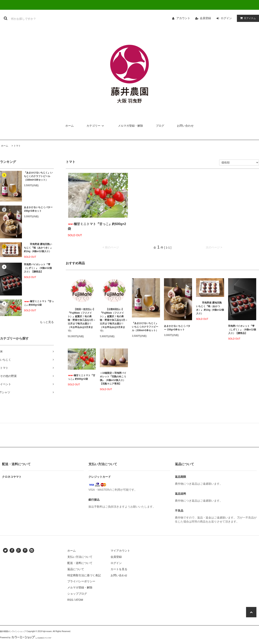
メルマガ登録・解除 (130, 126)
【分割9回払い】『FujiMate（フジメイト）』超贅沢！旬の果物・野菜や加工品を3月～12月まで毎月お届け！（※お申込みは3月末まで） (114, 320)
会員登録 (205, 18)
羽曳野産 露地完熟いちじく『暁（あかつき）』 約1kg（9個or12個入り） (38, 248)
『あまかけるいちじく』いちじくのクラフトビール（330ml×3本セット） (38, 176)
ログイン (226, 18)
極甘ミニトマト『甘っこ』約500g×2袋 (39, 303)
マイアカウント (120, 551)
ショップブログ (77, 594)
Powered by (26, 638)
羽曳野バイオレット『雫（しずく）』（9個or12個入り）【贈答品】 (38, 268)
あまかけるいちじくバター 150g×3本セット (38, 209)
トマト (17, 146)
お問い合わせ (185, 126)
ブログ (160, 126)
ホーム (70, 126)
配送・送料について (80, 563)
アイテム (247, 18)
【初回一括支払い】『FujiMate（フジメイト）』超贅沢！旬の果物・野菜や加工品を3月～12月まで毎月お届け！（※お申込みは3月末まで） (82, 320)
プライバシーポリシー (81, 581)
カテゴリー (96, 126)
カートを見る (119, 569)
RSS (70, 600)
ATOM (79, 600)
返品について (76, 569)
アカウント (183, 18)
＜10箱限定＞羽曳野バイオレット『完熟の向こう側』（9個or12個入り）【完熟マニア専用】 (113, 378)
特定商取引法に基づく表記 (84, 575)
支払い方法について (80, 557)
